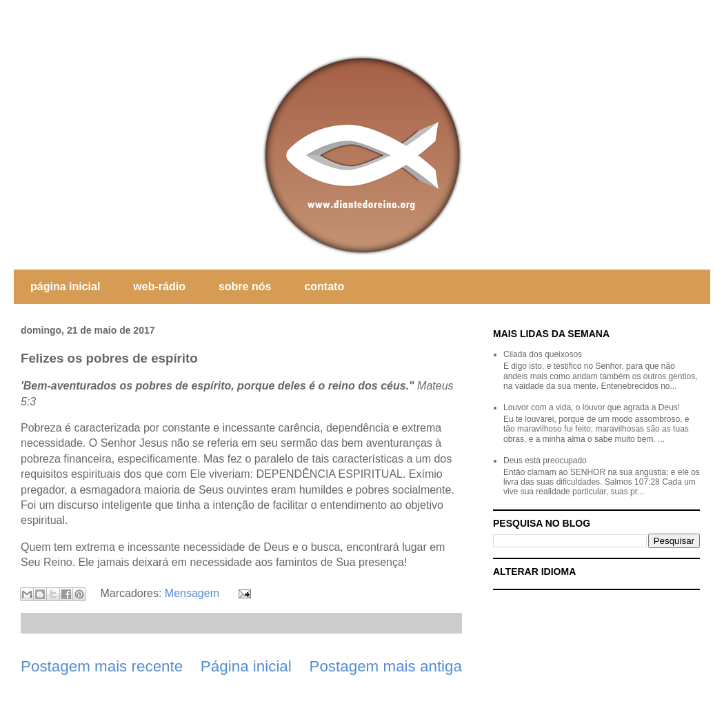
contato (324, 286)
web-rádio (159, 286)
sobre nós (245, 286)
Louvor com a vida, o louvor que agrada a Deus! (592, 407)
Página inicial (246, 666)
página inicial (65, 286)
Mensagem (192, 593)
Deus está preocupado (545, 461)
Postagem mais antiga (385, 666)
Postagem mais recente (102, 666)
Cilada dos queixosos (543, 354)
